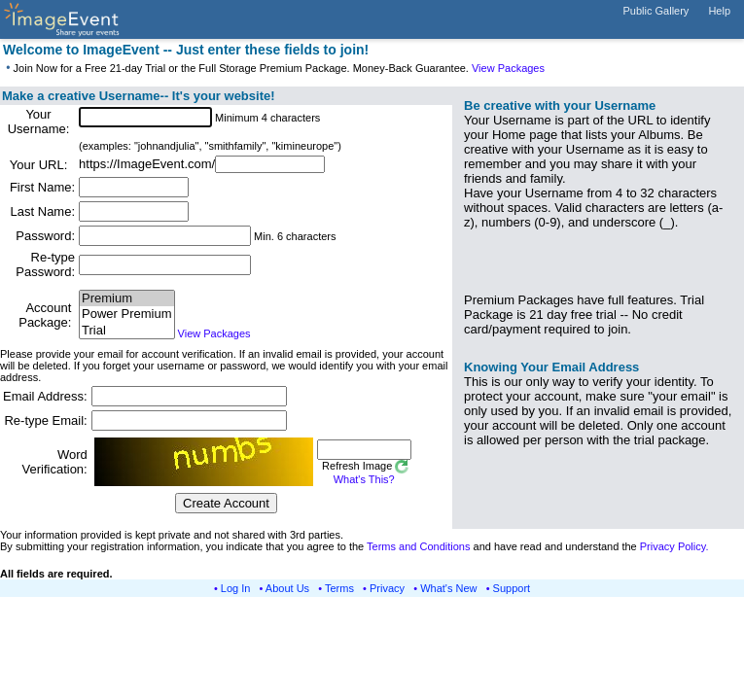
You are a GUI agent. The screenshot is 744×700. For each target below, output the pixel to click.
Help (719, 11)
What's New (448, 588)
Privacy (387, 588)
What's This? (364, 479)
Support (512, 588)
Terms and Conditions (418, 546)
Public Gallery (656, 11)
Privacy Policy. (674, 546)
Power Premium (126, 315)
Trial (126, 331)
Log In (236, 588)
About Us (287, 588)
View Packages (508, 68)
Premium (126, 299)
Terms (339, 588)
